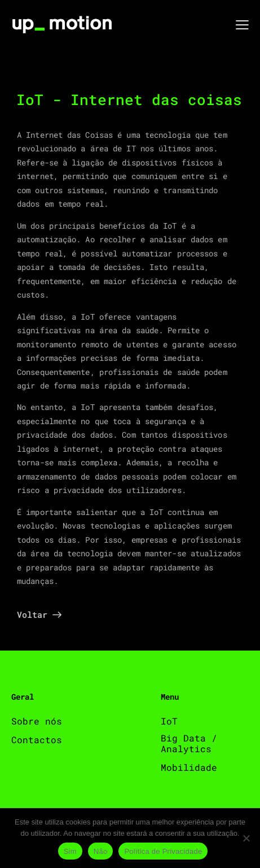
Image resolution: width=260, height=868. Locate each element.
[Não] (246, 838)
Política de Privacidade (163, 851)
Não (101, 851)
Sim (70, 851)
